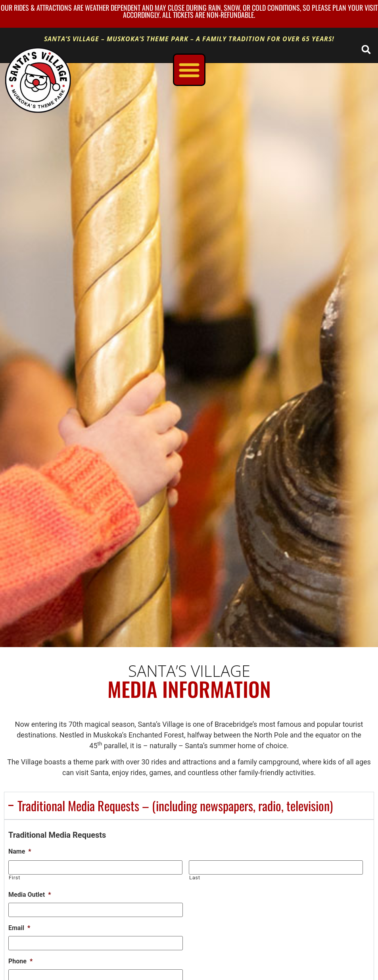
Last (195, 878)
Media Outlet (30, 895)
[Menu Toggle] (189, 70)
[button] (366, 49)
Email (19, 928)
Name (20, 851)
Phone (20, 961)
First (14, 878)
